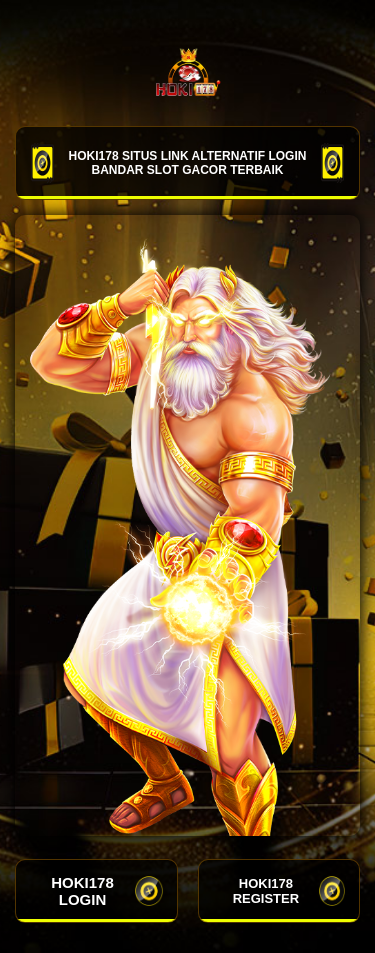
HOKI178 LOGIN (106, 891)
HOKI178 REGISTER (289, 891)
